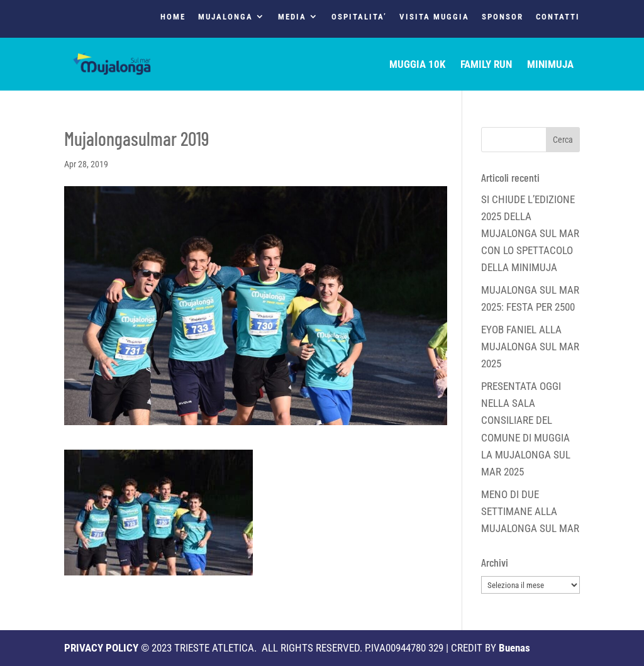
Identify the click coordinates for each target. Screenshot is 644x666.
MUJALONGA (225, 17)
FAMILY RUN (486, 65)
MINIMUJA (550, 65)
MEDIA (292, 17)
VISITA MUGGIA (434, 17)
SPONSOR (502, 17)
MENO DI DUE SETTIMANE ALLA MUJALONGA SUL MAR (530, 511)
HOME (173, 17)
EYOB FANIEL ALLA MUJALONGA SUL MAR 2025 (530, 347)
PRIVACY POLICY (101, 648)
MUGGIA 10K (417, 65)
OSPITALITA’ (359, 17)
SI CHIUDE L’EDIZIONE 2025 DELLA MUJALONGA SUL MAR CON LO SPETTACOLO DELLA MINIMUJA (530, 234)
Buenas (514, 648)
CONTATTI (558, 17)
